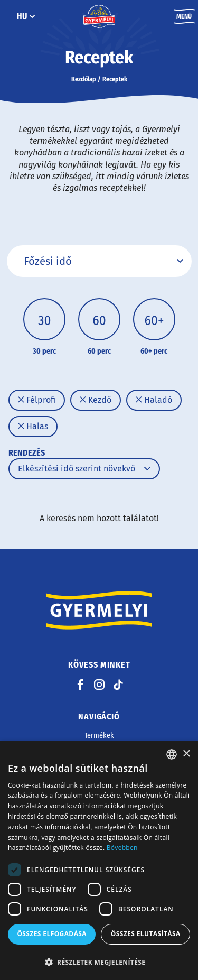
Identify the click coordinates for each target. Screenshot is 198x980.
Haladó (154, 400)
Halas (33, 426)
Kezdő (96, 400)
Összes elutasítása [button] (146, 934)
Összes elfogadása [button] (52, 934)
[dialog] (99, 861)
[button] (99, 962)
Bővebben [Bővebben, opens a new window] (122, 848)
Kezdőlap (84, 79)
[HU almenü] (32, 16)
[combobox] (172, 754)
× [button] (186, 754)
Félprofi (37, 400)
